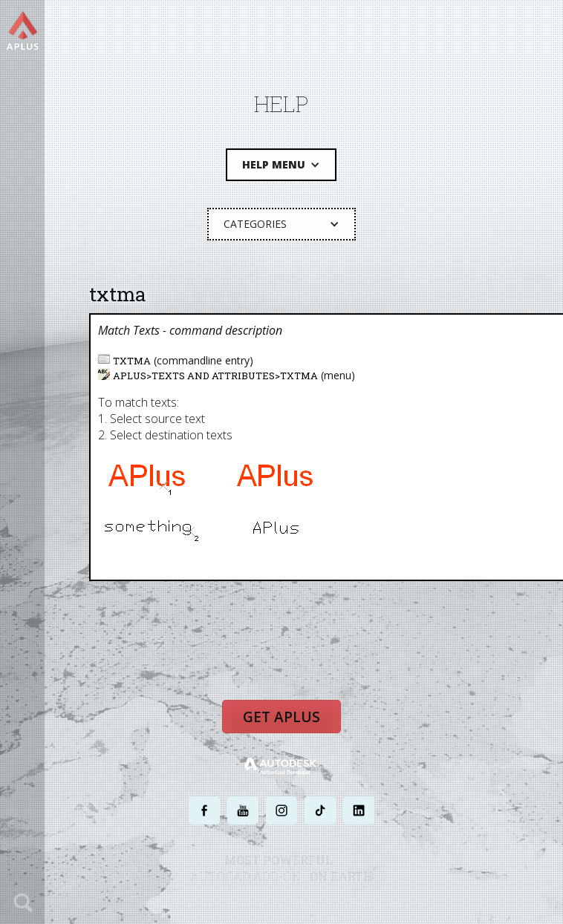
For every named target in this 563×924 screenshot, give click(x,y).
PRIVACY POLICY (255, 904)
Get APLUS (282, 716)
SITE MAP (406, 904)
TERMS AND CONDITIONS (336, 904)
